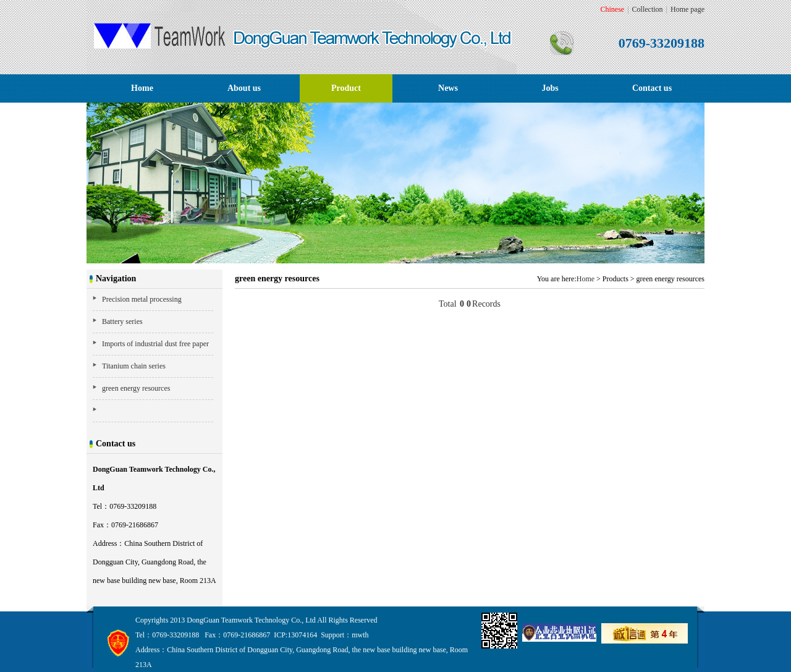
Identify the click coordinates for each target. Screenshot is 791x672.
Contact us (652, 88)
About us (244, 88)
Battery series (122, 321)
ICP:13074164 (295, 635)
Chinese (613, 9)
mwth (360, 635)
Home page (687, 9)
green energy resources (136, 388)
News (448, 88)
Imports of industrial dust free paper (155, 344)
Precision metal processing (142, 299)
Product (346, 88)
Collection (648, 9)
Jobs (550, 88)
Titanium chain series (134, 366)
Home (142, 88)
